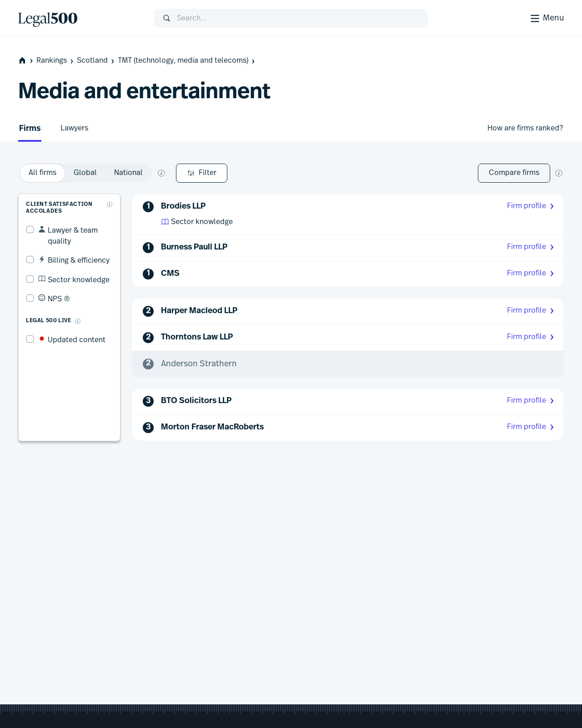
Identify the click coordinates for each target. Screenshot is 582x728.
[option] (155, 173)
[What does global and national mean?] (274, 173)
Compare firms (514, 173)
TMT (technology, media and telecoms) (187, 61)
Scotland (96, 61)
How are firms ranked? (525, 128)
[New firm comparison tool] (559, 173)
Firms (30, 129)
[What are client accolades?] (111, 197)
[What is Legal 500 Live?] (70, 303)
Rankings (56, 61)
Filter (44, 173)
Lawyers (74, 128)
